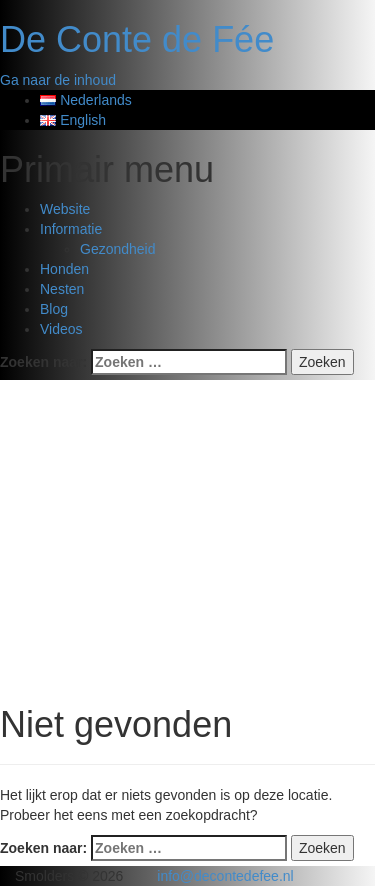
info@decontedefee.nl (225, 876)
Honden (64, 269)
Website (65, 209)
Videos (61, 329)
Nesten (62, 289)
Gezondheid (118, 249)
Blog (54, 309)
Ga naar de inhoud (58, 80)
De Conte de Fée (137, 39)
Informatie (71, 229)
